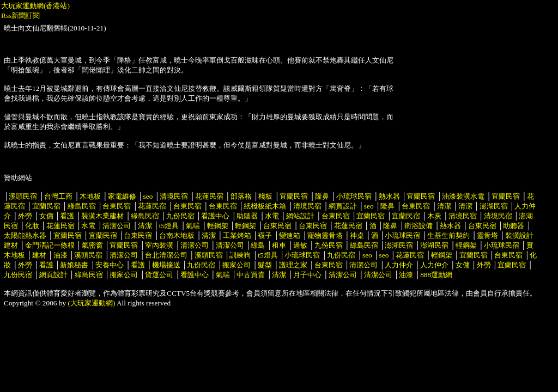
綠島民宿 (82, 206)
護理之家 (293, 265)
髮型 (265, 265)
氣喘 (193, 226)
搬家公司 (236, 265)
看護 (67, 216)
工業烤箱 (237, 235)
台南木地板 (177, 235)
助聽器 (247, 216)
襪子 (265, 235)
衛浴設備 (418, 226)
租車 (279, 245)
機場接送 (166, 265)
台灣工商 (58, 196)
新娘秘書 (74, 265)
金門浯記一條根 (50, 245)
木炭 (434, 216)
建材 (39, 255)
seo (148, 196)
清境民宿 (174, 196)
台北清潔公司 (166, 255)
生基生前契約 (449, 235)
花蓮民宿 (209, 196)
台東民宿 (117, 206)
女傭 (46, 216)
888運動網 (436, 275)
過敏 (300, 245)
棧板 (265, 196)
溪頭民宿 (23, 196)
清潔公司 (117, 226)
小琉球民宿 (354, 196)
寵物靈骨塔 (325, 235)
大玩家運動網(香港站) (35, 6)
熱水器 (389, 196)
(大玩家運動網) (92, 303)
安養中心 (110, 265)
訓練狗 (240, 255)
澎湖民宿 (494, 206)
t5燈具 (169, 226)
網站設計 (300, 216)
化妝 (32, 226)
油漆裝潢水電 (463, 196)
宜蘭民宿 (294, 196)
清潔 (444, 206)
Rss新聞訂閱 (20, 16)
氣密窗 (92, 245)
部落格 (241, 196)
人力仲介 (399, 265)
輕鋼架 (218, 226)
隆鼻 (322, 196)
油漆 (60, 255)
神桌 (357, 235)
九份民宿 (180, 216)
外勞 (25, 216)
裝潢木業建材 (102, 216)
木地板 (90, 196)
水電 (272, 216)
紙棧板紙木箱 (265, 206)
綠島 (258, 245)
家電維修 (122, 196)
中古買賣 (251, 275)
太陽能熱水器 (25, 235)
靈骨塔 (487, 235)
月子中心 (307, 275)
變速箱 (290, 235)
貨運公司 (159, 275)
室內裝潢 (159, 245)
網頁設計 (343, 206)
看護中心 (215, 216)
